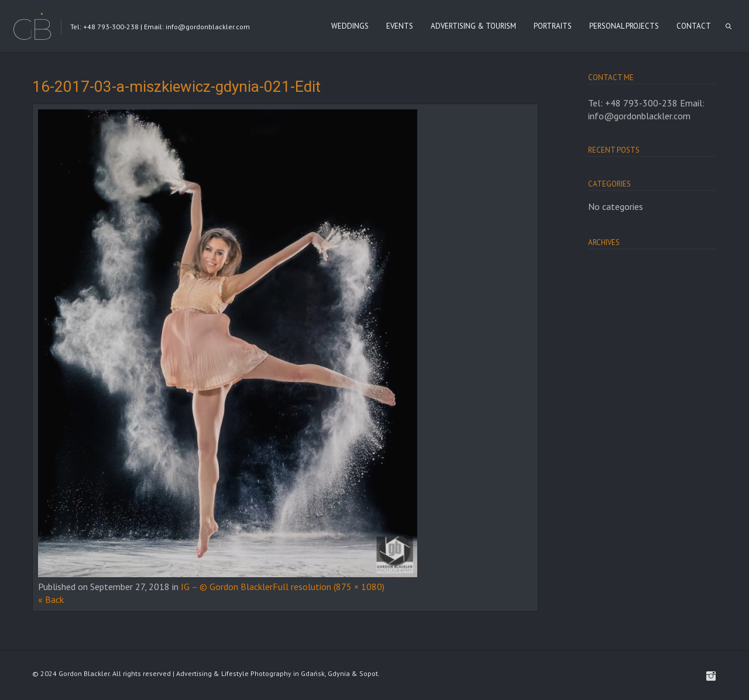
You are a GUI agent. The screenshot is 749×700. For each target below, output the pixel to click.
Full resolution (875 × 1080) (329, 587)
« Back (51, 599)
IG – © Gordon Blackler (227, 587)
